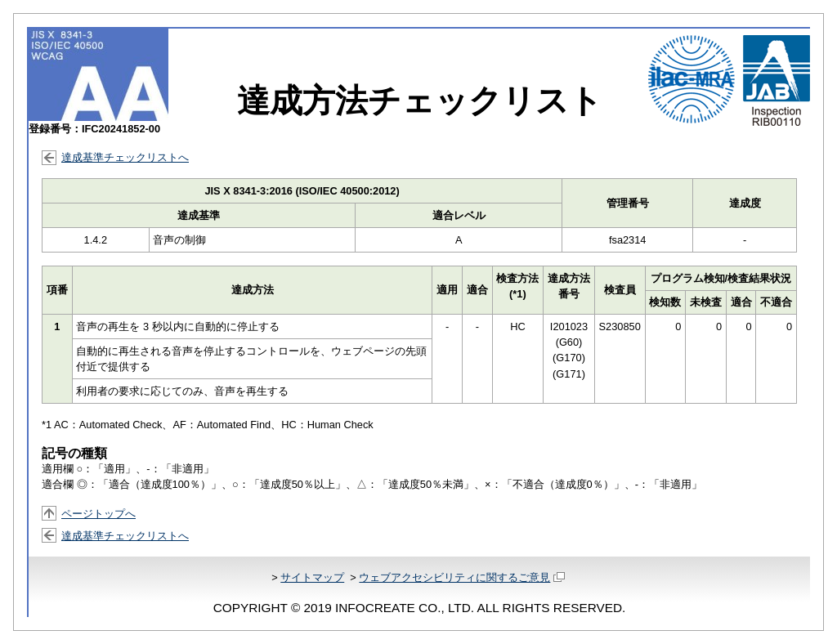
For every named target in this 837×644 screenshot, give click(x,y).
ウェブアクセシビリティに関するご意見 (461, 577)
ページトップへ (98, 514)
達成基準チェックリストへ (125, 157)
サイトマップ (312, 577)
